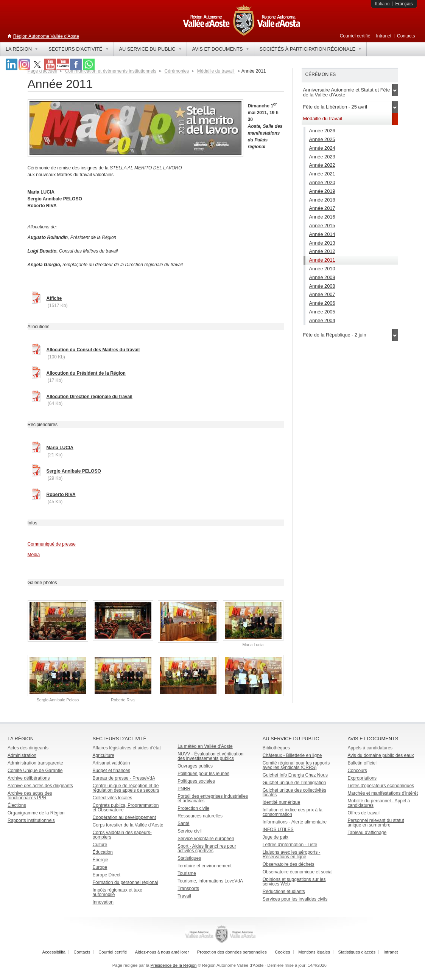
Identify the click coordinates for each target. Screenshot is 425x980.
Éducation (103, 852)
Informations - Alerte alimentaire (295, 822)
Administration (22, 755)
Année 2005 (322, 312)
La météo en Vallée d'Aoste (205, 746)
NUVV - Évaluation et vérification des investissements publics (210, 756)
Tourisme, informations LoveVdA (210, 881)
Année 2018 (322, 200)
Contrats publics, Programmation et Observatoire (126, 808)
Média (34, 555)
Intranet (384, 36)
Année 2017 (322, 208)
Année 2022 (322, 165)
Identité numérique (281, 802)
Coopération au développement (124, 817)
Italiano (382, 4)
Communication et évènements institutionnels (111, 71)
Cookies (282, 952)
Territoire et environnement (205, 866)
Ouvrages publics (195, 766)
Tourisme (187, 873)
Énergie (100, 860)
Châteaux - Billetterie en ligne (292, 755)
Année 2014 (322, 234)
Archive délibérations (29, 778)
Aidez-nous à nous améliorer (162, 952)
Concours (357, 771)
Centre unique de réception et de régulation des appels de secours (126, 788)
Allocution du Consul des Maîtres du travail (93, 350)
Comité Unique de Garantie (35, 771)
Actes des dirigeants (28, 748)
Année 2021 (322, 174)
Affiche (54, 298)
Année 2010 (322, 269)
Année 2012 (322, 251)
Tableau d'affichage (367, 833)
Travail (184, 896)
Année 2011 (322, 260)
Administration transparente (35, 763)
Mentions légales (314, 952)
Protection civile (193, 808)
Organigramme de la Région (36, 813)
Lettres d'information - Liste (290, 845)
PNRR (184, 789)
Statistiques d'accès (357, 952)
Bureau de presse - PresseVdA (124, 778)
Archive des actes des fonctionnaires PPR (30, 795)
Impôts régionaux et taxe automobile (118, 892)
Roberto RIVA (61, 495)
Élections (17, 805)
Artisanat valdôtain (111, 763)
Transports (188, 889)
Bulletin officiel (362, 763)
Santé (183, 823)
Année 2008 (322, 286)
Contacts (406, 36)
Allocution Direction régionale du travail (90, 397)
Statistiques (189, 858)
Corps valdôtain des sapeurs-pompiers (122, 835)
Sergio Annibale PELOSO (74, 471)
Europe (100, 867)
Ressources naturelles (200, 816)
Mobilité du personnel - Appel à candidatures (379, 803)
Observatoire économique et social (298, 872)
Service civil (189, 831)
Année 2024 (322, 148)
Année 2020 (322, 182)
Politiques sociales (196, 781)
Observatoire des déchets (289, 864)
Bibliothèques (276, 748)
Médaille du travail (216, 71)
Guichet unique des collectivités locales (294, 792)
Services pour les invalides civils (295, 899)
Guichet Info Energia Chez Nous (295, 775)
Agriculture (104, 755)
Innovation (103, 902)
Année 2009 (322, 277)
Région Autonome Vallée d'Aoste (46, 36)
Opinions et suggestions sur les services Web (294, 882)
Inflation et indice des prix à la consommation (293, 812)
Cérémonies (177, 71)
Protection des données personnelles (232, 952)
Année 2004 (322, 320)
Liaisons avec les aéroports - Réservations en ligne (292, 854)
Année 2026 (322, 131)
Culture (100, 845)
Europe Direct (107, 875)
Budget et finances (111, 771)
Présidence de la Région (174, 965)
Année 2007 (322, 294)
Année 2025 (322, 139)
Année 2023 (322, 157)
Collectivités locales (113, 798)
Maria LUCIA (60, 448)
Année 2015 (322, 226)
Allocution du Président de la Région (86, 373)
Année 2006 (322, 303)
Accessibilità (54, 952)
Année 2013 (322, 243)
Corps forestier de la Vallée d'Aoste (128, 825)
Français (404, 4)
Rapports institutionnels (31, 820)
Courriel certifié (355, 36)
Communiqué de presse (52, 544)
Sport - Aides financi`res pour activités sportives (207, 848)
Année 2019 (322, 191)
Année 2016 (322, 217)
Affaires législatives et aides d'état (127, 748)
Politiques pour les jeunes (203, 774)
